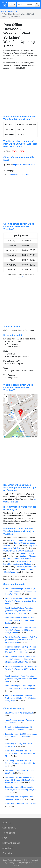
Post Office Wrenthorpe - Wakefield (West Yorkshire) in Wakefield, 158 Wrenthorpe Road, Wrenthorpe (21, 591)
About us (7, 823)
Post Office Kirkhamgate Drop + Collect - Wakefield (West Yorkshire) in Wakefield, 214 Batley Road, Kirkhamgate (21, 650)
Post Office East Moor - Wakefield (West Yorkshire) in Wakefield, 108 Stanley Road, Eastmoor (21, 630)
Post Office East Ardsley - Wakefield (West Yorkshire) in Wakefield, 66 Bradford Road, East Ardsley (19, 611)
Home (4, 11)
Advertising (8, 848)
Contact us (8, 853)
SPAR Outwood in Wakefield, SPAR (19, 713)
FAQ (5, 838)
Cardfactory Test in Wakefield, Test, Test (21, 804)
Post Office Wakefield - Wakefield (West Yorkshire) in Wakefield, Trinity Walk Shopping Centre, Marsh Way (21, 659)
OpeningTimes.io (14, 863)
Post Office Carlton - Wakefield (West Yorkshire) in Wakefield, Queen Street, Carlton (20, 620)
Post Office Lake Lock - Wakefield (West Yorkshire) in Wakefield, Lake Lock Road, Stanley (21, 601)
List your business (11, 843)
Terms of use (9, 833)
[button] (21, 413)
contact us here (20, 277)
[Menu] (12, 4)
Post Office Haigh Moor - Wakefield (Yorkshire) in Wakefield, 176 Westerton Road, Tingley (20, 698)
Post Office (12, 11)
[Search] (37, 4)
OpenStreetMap (25, 437)
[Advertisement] (20, 92)
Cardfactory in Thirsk (27, 554)
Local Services (13, 175)
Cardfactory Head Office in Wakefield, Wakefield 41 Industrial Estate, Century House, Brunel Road (20, 780)
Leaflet (15, 437)
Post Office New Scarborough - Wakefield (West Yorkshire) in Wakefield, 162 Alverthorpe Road (21, 640)
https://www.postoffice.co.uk (24, 165)
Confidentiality (9, 828)
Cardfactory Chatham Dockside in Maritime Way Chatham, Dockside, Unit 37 (20, 753)
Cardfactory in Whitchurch (26, 567)
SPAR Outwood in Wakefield (22, 540)
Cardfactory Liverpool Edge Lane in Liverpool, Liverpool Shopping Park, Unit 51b (21, 790)
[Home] (4, 4)
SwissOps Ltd (18, 865)
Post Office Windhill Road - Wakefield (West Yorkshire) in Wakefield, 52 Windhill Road (21, 679)
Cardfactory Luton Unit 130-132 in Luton (19, 551)
